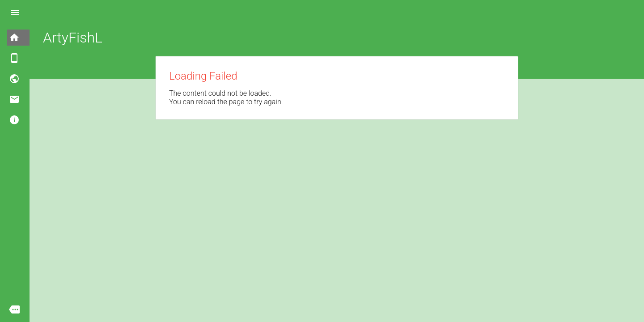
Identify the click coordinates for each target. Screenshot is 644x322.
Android (31, 58)
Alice (31, 78)
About (31, 120)
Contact (31, 99)
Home (31, 37)
